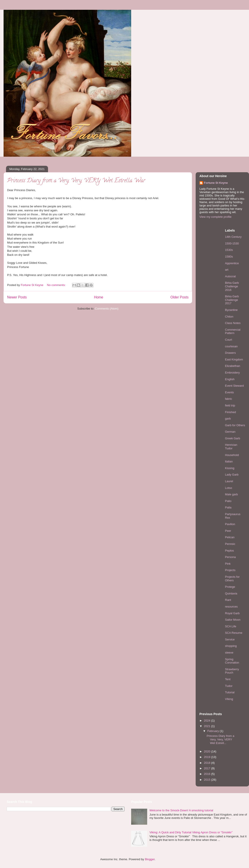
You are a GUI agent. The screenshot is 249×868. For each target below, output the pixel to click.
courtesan (231, 346)
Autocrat (230, 276)
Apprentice (232, 263)
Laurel (229, 481)
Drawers (230, 353)
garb (228, 419)
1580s (229, 257)
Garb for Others (235, 425)
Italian (229, 461)
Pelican (230, 537)
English (230, 379)
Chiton (229, 317)
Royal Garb (232, 613)
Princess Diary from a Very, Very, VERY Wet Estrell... (220, 739)
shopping (231, 646)
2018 (208, 763)
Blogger (150, 859)
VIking (229, 699)
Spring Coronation (232, 661)
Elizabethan (233, 366)
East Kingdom (234, 359)
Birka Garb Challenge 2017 (232, 300)
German (230, 432)
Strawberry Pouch (232, 671)
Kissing (230, 468)
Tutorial (230, 692)
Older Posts (180, 297)
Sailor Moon (233, 620)
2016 (208, 774)
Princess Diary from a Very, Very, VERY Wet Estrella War (76, 181)
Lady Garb (232, 475)
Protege (230, 587)
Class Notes (233, 323)
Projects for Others (232, 579)
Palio (228, 501)
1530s (229, 250)
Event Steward (234, 386)
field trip (230, 405)
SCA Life (231, 626)
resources (231, 607)
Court (229, 340)
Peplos (229, 551)
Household (232, 455)
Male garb (231, 494)
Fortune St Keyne (216, 183)
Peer (228, 531)
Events (229, 392)
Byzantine (231, 310)
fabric (229, 399)
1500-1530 (232, 243)
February (214, 731)
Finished (230, 412)
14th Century (233, 237)
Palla (228, 507)
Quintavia (231, 593)
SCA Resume (234, 633)
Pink (228, 564)
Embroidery (232, 373)
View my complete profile (215, 217)
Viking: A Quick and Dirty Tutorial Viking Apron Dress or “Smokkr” (191, 832)
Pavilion (230, 524)
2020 (208, 751)
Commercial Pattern (233, 331)
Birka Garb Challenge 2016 (232, 286)
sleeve (229, 653)
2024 (208, 721)
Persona (230, 557)
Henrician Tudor (231, 447)
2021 (208, 726)
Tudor (229, 686)
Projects (230, 570)
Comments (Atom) (107, 309)
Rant (228, 600)
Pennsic (230, 544)
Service (230, 639)
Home (99, 297)
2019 (208, 757)
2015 (208, 780)
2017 (208, 768)
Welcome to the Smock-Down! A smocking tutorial (181, 810)
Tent (228, 679)
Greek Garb (233, 438)
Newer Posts (17, 297)
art (227, 270)
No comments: (57, 285)
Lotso (229, 488)
